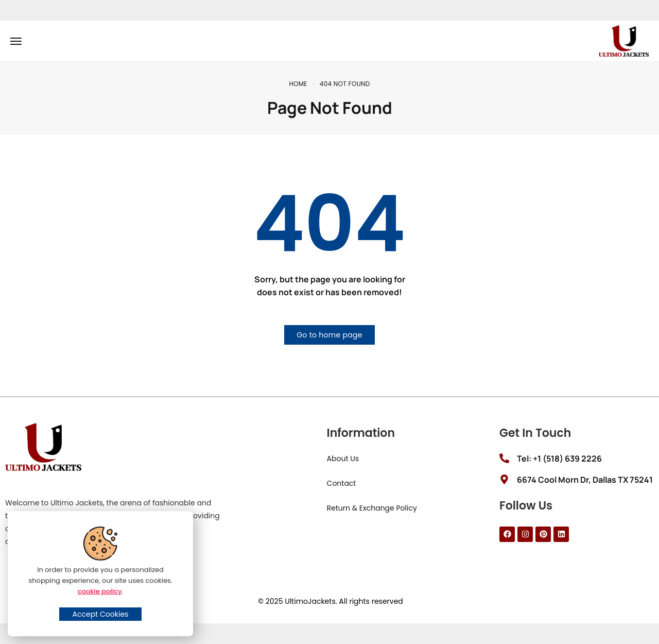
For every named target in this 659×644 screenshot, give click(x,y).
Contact (342, 483)
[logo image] (624, 40)
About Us (343, 459)
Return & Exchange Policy (372, 508)
